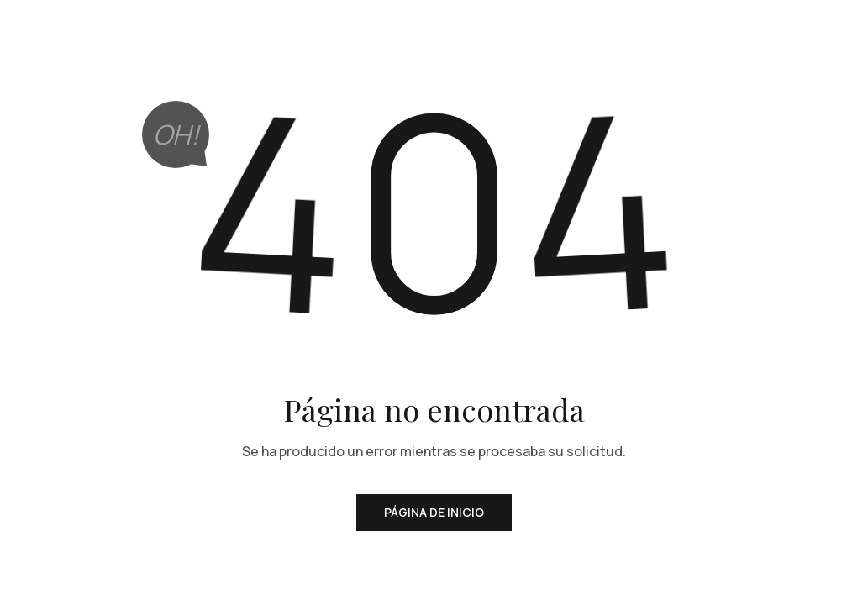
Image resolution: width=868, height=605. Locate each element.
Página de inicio (434, 512)
